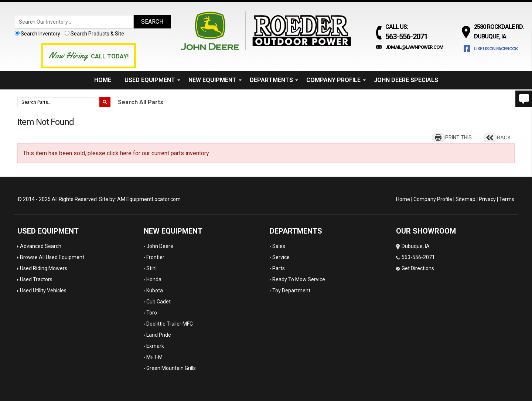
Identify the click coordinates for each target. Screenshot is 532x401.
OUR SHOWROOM (426, 231)
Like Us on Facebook (496, 49)
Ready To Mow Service (299, 279)
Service (281, 257)
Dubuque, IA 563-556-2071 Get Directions (415, 257)
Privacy (487, 199)
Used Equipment (152, 80)
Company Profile (336, 80)
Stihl (151, 268)
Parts (279, 268)
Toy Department (291, 290)
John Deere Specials (406, 80)
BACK (504, 137)
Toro (152, 313)
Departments (274, 80)
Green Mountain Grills (171, 368)
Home (103, 80)
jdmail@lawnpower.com (414, 47)
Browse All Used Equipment (52, 257)
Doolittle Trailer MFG (170, 324)
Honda (154, 279)
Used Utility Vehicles (43, 290)
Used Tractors (36, 279)
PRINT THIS (458, 137)
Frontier (155, 257)
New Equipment (215, 80)
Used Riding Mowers (44, 268)
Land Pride (159, 335)
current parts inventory (180, 153)
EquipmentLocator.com (154, 199)
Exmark (155, 346)
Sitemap (465, 199)
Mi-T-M (154, 357)
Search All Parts (141, 102)
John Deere (160, 246)
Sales (279, 246)
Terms (507, 199)
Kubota (155, 290)
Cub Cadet (158, 302)
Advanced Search (41, 246)
